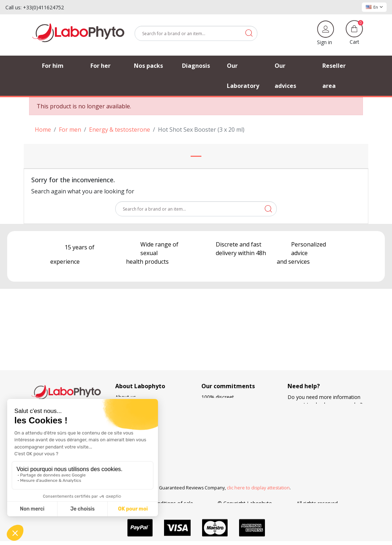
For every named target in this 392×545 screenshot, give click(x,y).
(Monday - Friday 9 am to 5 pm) (325, 435)
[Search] (196, 33)
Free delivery (216, 427)
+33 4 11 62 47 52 (314, 427)
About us (126, 397)
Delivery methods (222, 420)
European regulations (226, 405)
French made (217, 412)
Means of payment (223, 435)
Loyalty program (221, 442)
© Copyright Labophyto (245, 503)
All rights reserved (317, 503)
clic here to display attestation (258, 488)
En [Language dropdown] (374, 7)
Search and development (230, 450)
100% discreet (218, 397)
